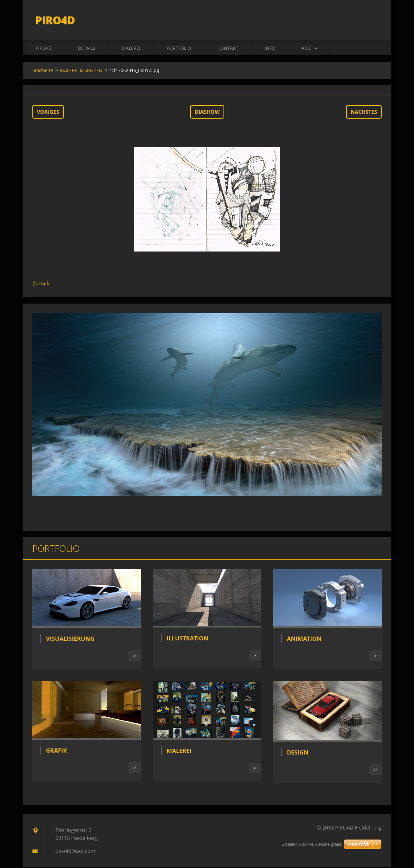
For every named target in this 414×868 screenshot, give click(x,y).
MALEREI (131, 49)
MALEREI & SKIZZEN (81, 71)
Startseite (43, 71)
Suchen (375, 19)
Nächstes (364, 113)
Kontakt (228, 49)
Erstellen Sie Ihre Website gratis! (312, 844)
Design (298, 753)
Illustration (187, 639)
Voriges (48, 113)
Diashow (207, 113)
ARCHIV (309, 49)
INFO (270, 49)
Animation (304, 639)
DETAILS (87, 49)
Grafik (56, 751)
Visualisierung (70, 639)
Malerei (179, 752)
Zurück (41, 284)
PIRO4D (44, 49)
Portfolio (179, 49)
